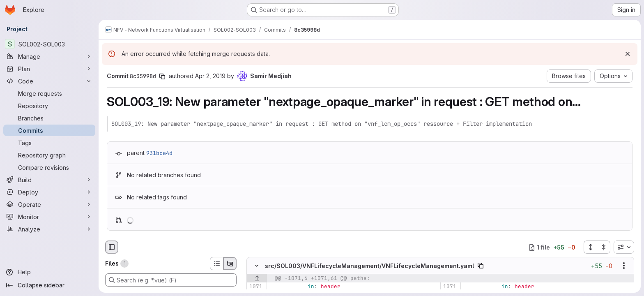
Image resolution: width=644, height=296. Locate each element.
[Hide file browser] (112, 247)
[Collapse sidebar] (49, 285)
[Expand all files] (590, 247)
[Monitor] (49, 217)
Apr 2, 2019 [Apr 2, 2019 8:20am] (210, 76)
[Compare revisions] (49, 167)
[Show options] (624, 266)
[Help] (49, 272)
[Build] (49, 180)
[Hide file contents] (257, 266)
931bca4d (159, 153)
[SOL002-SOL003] (49, 44)
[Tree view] (230, 264)
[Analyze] (49, 229)
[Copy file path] (481, 266)
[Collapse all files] (604, 247)
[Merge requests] (49, 93)
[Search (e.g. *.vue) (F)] (171, 280)
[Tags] (49, 143)
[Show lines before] (257, 279)
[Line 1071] (256, 287)
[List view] (216, 264)
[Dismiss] (628, 54)
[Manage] (49, 56)
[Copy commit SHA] (162, 76)
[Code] (49, 81)
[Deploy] (49, 192)
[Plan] (49, 69)
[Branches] (49, 118)
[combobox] (624, 247)
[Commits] (49, 130)
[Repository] (49, 106)
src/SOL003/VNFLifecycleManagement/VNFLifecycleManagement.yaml (369, 266)
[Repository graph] (49, 155)
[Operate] (49, 204)
